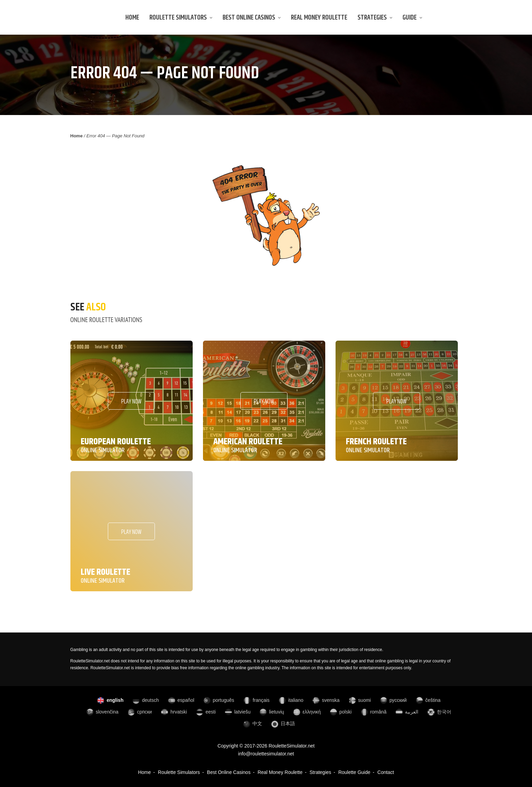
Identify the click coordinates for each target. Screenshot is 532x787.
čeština (428, 700)
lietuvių (271, 712)
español (181, 700)
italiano (291, 700)
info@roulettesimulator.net (266, 754)
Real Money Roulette (319, 18)
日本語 (283, 723)
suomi (360, 700)
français (256, 700)
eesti (206, 712)
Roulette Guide (354, 772)
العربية (407, 712)
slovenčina (102, 712)
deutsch (145, 700)
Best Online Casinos (252, 18)
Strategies (375, 18)
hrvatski (174, 712)
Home (132, 18)
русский (393, 700)
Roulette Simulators (181, 18)
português (219, 700)
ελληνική (307, 712)
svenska (326, 700)
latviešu (237, 712)
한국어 (439, 712)
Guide (412, 18)
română (373, 712)
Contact (386, 772)
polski (341, 712)
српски (139, 712)
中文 (252, 723)
